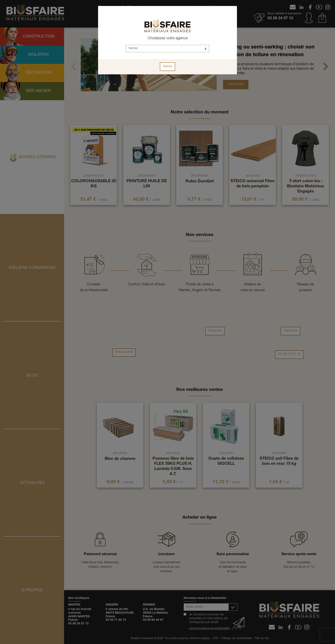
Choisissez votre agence (168, 38)
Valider (167, 67)
